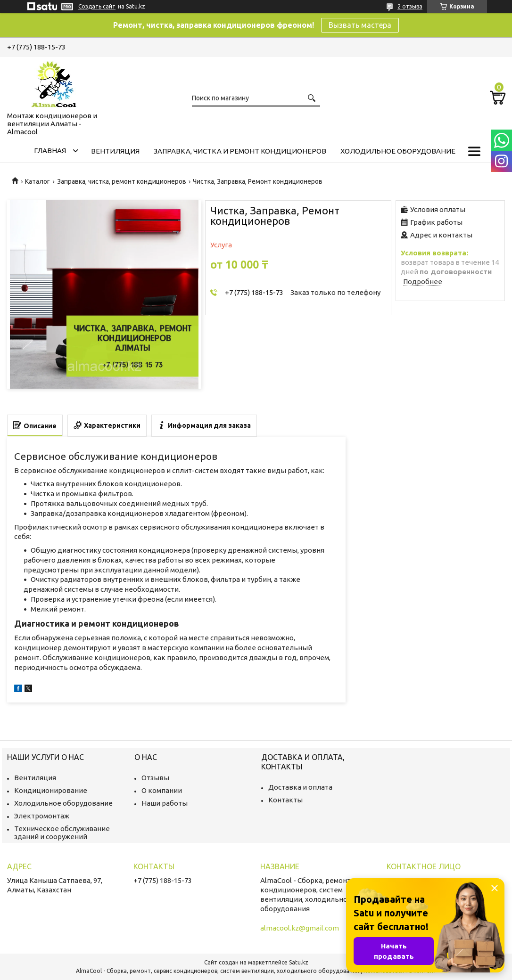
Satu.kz (299, 962)
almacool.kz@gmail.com (300, 928)
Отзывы (155, 778)
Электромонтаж (42, 816)
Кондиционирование (51, 790)
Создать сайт (97, 6)
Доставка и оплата (300, 787)
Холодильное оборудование (398, 151)
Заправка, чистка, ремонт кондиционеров (122, 181)
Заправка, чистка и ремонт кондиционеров (240, 151)
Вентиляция (115, 151)
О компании (162, 790)
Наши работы (165, 803)
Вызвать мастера (360, 25)
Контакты (285, 800)
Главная (50, 151)
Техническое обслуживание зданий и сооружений (62, 833)
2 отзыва (410, 6)
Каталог (37, 181)
